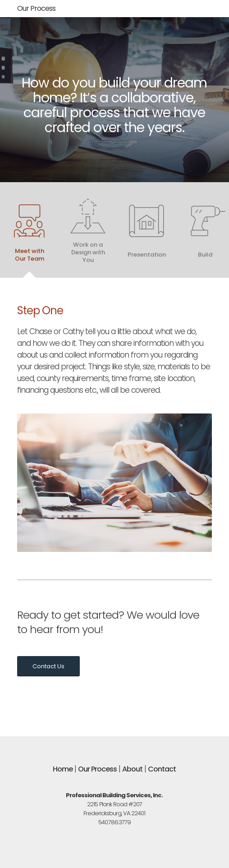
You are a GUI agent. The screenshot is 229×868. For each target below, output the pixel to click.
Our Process (36, 8)
